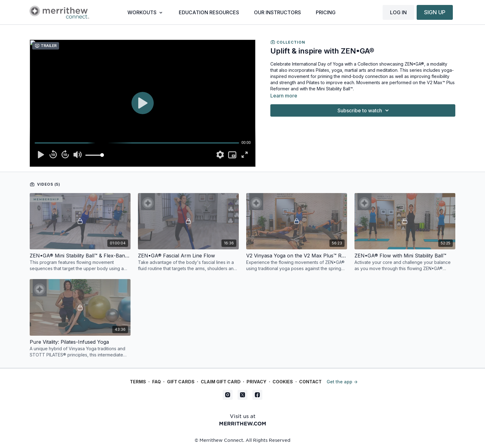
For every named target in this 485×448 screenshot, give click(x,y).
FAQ (157, 382)
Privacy (256, 382)
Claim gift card (221, 382)
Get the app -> (342, 382)
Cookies (283, 382)
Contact (310, 382)
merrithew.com (243, 423)
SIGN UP (435, 12)
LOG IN (398, 12)
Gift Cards (181, 382)
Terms (138, 382)
